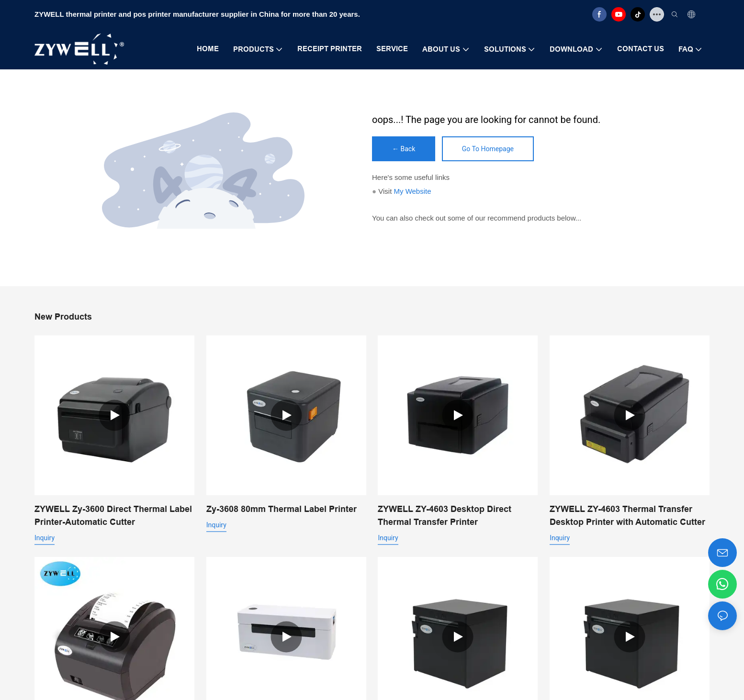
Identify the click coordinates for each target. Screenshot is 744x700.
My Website (412, 191)
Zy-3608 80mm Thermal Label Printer (282, 509)
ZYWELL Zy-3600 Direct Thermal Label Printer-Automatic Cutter (113, 515)
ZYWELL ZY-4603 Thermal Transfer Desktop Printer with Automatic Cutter (627, 515)
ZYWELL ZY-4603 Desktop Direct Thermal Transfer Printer (445, 515)
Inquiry (45, 538)
